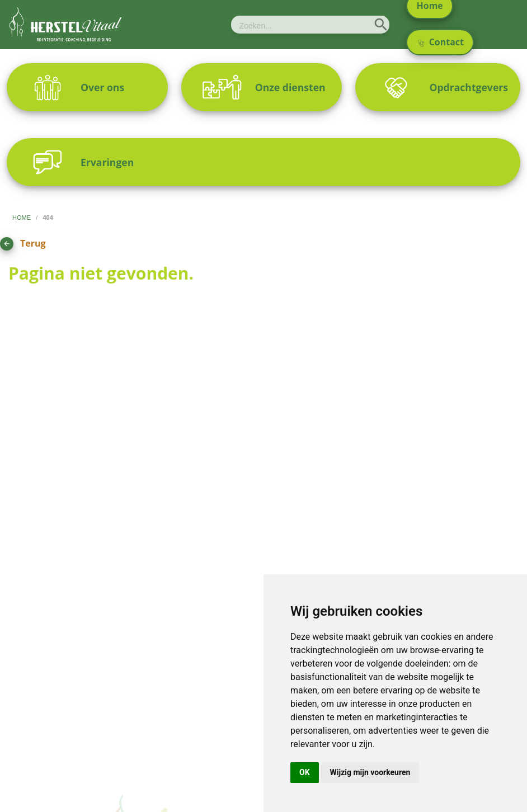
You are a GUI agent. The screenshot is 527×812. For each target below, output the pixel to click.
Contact (441, 42)
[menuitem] (87, 87)
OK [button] (305, 772)
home (22, 218)
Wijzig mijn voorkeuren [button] (370, 772)
